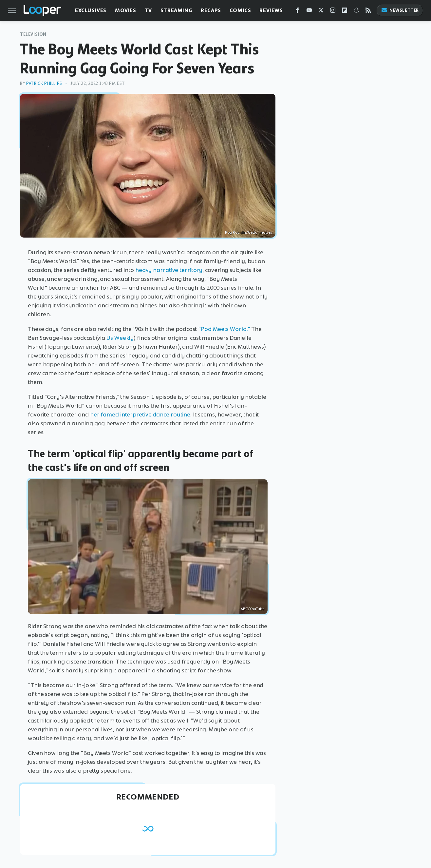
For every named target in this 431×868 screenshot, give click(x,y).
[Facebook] (297, 12)
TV (148, 10)
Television (33, 34)
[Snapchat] (356, 12)
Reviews (271, 10)
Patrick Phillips (44, 83)
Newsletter (400, 10)
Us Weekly (120, 338)
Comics (240, 10)
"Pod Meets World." (224, 329)
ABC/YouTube (253, 609)
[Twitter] (321, 12)
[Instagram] (333, 12)
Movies (126, 10)
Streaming (176, 10)
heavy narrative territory (169, 270)
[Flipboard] (345, 12)
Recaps (211, 10)
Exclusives (91, 10)
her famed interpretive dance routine (140, 415)
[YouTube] (309, 12)
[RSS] (368, 12)
